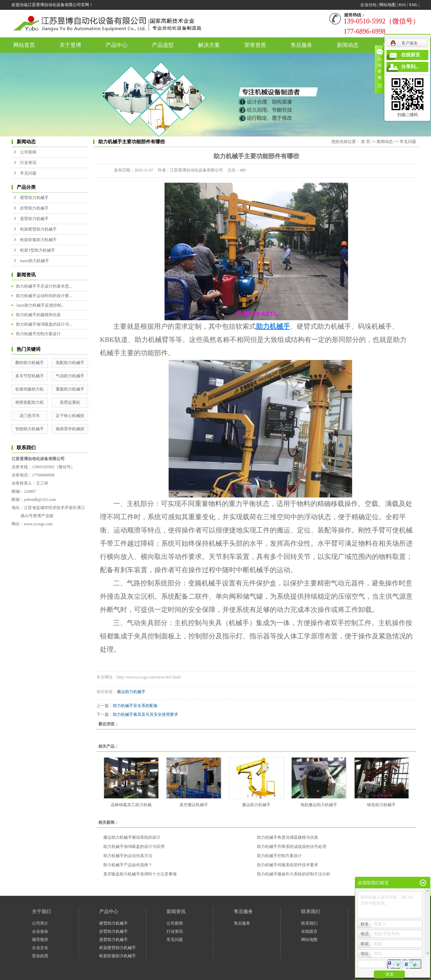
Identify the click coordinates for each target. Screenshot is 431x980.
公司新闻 (28, 152)
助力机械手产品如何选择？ (128, 865)
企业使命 (40, 931)
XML (413, 5)
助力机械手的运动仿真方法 (128, 856)
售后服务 (301, 45)
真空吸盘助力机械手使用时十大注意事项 (140, 874)
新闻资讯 (176, 912)
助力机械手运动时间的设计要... (44, 296)
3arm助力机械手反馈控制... (40, 305)
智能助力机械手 (30, 429)
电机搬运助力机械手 (319, 805)
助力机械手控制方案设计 (38, 334)
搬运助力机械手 (131, 692)
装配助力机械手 (70, 363)
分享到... (410, 67)
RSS (402, 5)
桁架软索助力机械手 (38, 240)
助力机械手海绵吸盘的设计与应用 (134, 847)
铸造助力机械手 (381, 805)
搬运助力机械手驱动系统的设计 (132, 837)
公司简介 (40, 923)
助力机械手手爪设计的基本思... (44, 286)
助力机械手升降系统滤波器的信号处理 (292, 847)
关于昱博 (70, 45)
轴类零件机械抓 (70, 429)
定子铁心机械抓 (70, 416)
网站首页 (24, 45)
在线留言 (309, 931)
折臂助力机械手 (34, 208)
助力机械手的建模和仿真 (38, 315)
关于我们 (41, 912)
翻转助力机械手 (30, 363)
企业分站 (368, 5)
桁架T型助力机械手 (38, 250)
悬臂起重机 (70, 402)
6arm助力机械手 (35, 261)
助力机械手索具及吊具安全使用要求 (145, 714)
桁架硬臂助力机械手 (38, 229)
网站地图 (387, 5)
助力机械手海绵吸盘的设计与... (44, 324)
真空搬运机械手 (194, 805)
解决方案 (209, 45)
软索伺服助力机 (30, 389)
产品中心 (117, 45)
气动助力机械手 (70, 376)
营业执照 (40, 956)
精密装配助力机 (30, 402)
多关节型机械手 (30, 376)
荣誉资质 (255, 45)
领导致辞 (40, 940)
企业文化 (40, 948)
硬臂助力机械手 (34, 198)
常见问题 (28, 173)
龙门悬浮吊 (30, 416)
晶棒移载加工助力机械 (131, 805)
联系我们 (311, 912)
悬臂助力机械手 (34, 219)
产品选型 (163, 45)
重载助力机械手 (70, 389)
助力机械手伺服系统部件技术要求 (288, 865)
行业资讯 (28, 163)
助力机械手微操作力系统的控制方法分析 (294, 874)
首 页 (366, 142)
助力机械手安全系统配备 (135, 706)
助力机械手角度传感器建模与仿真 (288, 837)
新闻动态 (348, 45)
